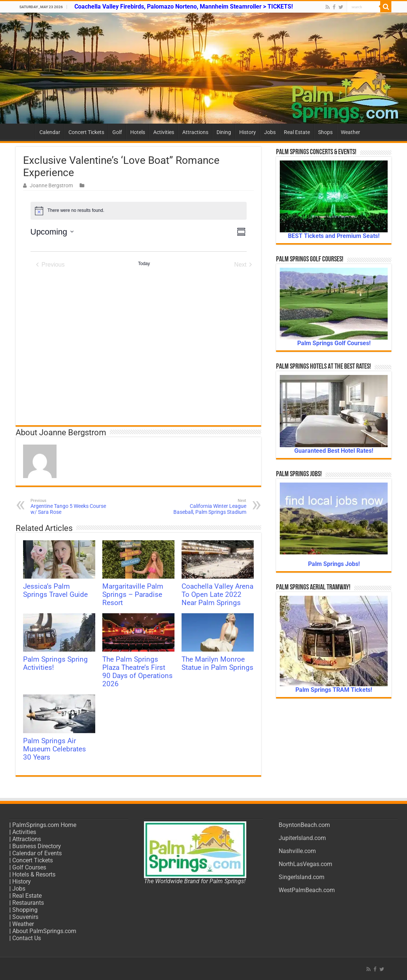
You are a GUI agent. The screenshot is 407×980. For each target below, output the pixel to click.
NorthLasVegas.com (305, 864)
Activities (164, 132)
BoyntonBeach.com (304, 825)
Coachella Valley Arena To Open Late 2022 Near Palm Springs (217, 595)
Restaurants (28, 903)
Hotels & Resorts (34, 874)
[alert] (139, 211)
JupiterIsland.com (302, 838)
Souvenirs (25, 917)
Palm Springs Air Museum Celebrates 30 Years (55, 749)
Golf (117, 132)
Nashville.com (297, 851)
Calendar (50, 132)
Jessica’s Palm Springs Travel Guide (55, 591)
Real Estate (297, 132)
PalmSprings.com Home (44, 825)
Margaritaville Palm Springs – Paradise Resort (133, 595)
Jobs (270, 132)
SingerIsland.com (302, 877)
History (248, 132)
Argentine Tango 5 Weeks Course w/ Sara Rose (69, 507)
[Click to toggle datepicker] (52, 232)
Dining (224, 132)
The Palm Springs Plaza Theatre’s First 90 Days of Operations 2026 (137, 672)
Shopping (25, 910)
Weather (350, 132)
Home (25, 131)
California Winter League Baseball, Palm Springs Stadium (208, 507)
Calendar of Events (37, 853)
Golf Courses (29, 867)
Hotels (138, 132)
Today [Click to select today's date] (144, 264)
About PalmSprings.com (44, 931)
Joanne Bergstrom (51, 185)
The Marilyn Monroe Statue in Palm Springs (217, 664)
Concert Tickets (86, 132)
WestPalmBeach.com (307, 890)
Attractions (195, 132)
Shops (325, 132)
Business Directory (37, 846)
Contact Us (27, 938)
